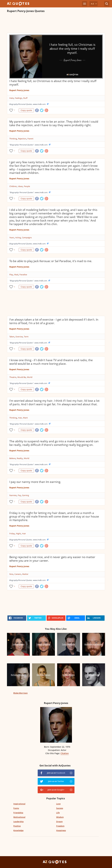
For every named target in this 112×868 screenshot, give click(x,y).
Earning (26, 495)
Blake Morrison (20, 693)
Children (13, 186)
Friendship (18, 813)
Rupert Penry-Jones (19, 90)
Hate (11, 98)
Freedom (60, 826)
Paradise (23, 275)
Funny (16, 808)
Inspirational (19, 804)
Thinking (13, 139)
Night (18, 534)
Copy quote (26, 110)
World (30, 377)
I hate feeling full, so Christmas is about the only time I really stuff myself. (53, 83)
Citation (65, 753)
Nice (11, 574)
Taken (12, 337)
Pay (19, 495)
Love (58, 804)
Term (26, 337)
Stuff (25, 98)
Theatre (13, 377)
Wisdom (60, 817)
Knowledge (18, 830)
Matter (25, 574)
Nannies (13, 495)
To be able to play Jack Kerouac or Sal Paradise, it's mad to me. (51, 261)
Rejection (22, 139)
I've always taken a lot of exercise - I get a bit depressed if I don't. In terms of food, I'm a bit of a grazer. (54, 321)
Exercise (19, 337)
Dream (59, 822)
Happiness (61, 830)
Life (58, 813)
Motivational (19, 817)
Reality (20, 458)
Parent (30, 139)
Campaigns (27, 238)
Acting (18, 238)
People (27, 186)
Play (11, 275)
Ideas (20, 186)
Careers (18, 574)
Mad (16, 275)
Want (25, 418)
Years (12, 238)
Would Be (22, 377)
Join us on (56, 773)
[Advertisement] (56, 23)
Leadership (18, 822)
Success (60, 808)
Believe (12, 458)
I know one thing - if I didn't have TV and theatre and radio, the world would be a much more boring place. (51, 362)
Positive (17, 826)
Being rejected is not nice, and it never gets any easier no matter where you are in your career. (52, 559)
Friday (12, 534)
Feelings (18, 98)
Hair (20, 418)
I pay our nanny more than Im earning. (35, 482)
